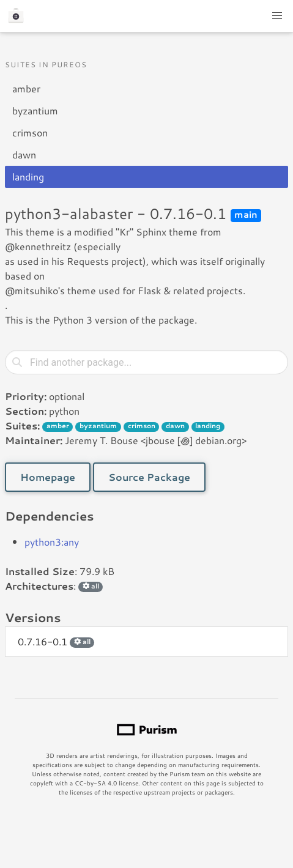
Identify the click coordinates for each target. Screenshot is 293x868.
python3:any (52, 542)
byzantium (35, 110)
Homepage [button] (48, 477)
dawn (24, 154)
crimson (30, 132)
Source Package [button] (149, 477)
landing (28, 176)
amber (26, 88)
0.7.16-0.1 (56, 641)
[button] (277, 16)
